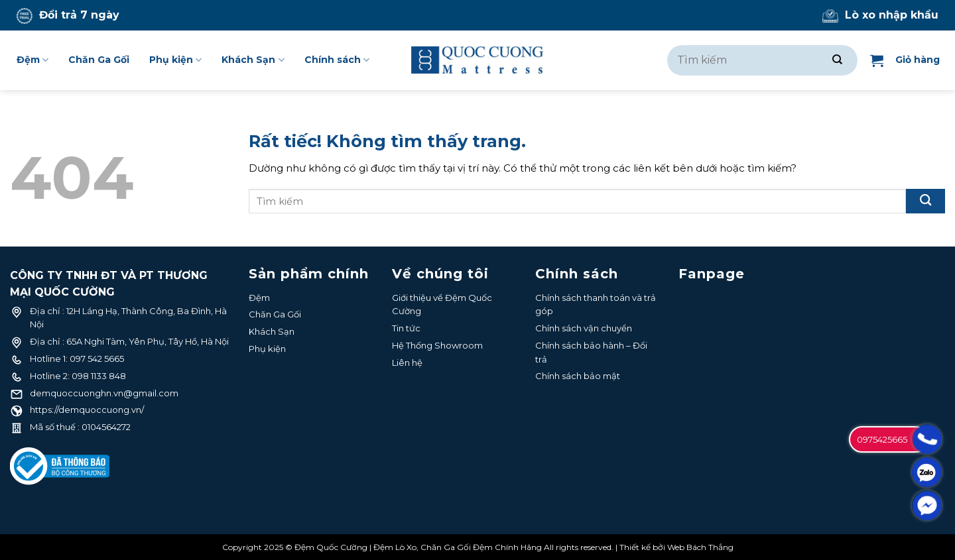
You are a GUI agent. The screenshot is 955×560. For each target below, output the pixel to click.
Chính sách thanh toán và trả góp (596, 305)
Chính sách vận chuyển (584, 328)
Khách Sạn (253, 60)
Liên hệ (407, 363)
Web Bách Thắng (700, 547)
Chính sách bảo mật (578, 376)
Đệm (32, 60)
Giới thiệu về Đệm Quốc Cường (442, 305)
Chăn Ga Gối (99, 60)
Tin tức (406, 328)
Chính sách (337, 60)
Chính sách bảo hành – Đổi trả (591, 352)
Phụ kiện (175, 60)
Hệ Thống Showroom (437, 345)
